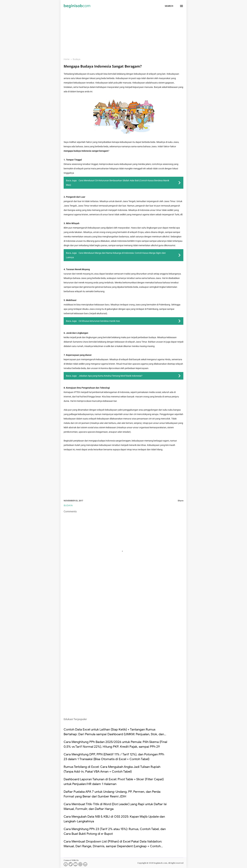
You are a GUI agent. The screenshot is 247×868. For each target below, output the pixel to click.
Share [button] (181, 501)
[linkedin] (85, 865)
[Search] (169, 6)
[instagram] (80, 865)
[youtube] (75, 865)
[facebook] (66, 865)
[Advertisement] (123, 33)
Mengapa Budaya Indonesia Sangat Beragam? (103, 66)
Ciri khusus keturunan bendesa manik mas (99, 321)
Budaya (68, 505)
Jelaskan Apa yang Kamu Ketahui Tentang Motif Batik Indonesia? (111, 376)
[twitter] (71, 865)
